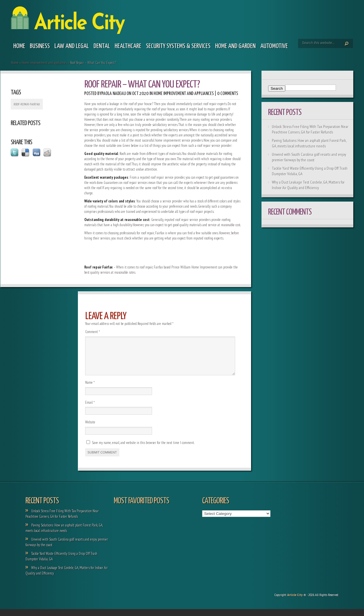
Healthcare (128, 46)
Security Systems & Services (178, 46)
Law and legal (72, 46)
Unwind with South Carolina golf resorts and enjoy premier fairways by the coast (309, 157)
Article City (295, 602)
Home (19, 46)
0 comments (228, 94)
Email (90, 409)
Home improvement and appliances (44, 63)
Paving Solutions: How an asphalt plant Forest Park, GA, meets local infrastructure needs (309, 143)
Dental (102, 46)
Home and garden (235, 46)
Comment (93, 332)
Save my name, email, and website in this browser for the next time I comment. (143, 450)
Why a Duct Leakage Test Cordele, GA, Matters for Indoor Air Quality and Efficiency (308, 185)
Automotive (274, 46)
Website (90, 429)
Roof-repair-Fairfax (27, 104)
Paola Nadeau (114, 94)
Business (40, 46)
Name (90, 389)
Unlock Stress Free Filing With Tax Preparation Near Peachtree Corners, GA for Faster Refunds (310, 129)
